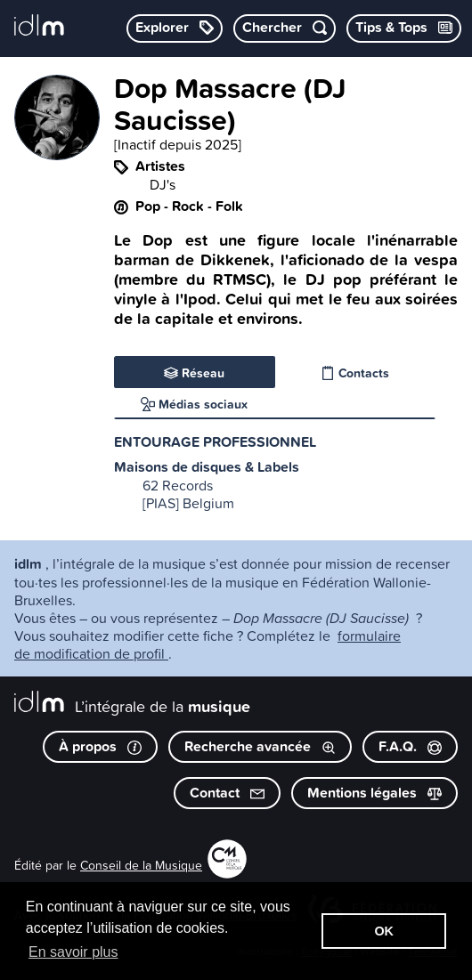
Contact (227, 793)
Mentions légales (374, 793)
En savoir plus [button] (73, 952)
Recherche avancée (260, 746)
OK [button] (384, 931)
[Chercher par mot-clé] (285, 28)
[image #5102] (57, 155)
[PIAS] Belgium (188, 503)
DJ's (163, 184)
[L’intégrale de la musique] (39, 27)
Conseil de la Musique (141, 865)
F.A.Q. (410, 746)
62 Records (178, 485)
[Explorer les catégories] (175, 28)
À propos (100, 746)
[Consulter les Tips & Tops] (404, 28)
